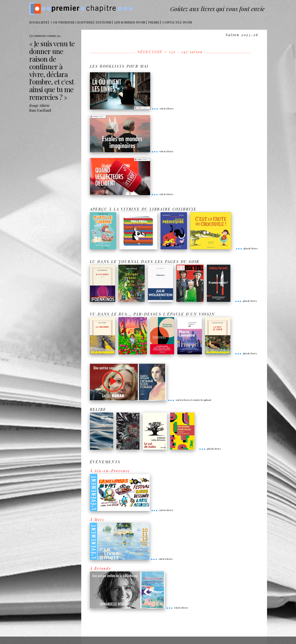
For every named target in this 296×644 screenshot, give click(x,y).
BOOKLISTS (38, 22)
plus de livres (246, 248)
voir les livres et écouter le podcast (189, 400)
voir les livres (162, 108)
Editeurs (103, 22)
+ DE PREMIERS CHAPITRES (71, 22)
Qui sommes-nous (130, 22)
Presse (154, 22)
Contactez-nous (177, 22)
